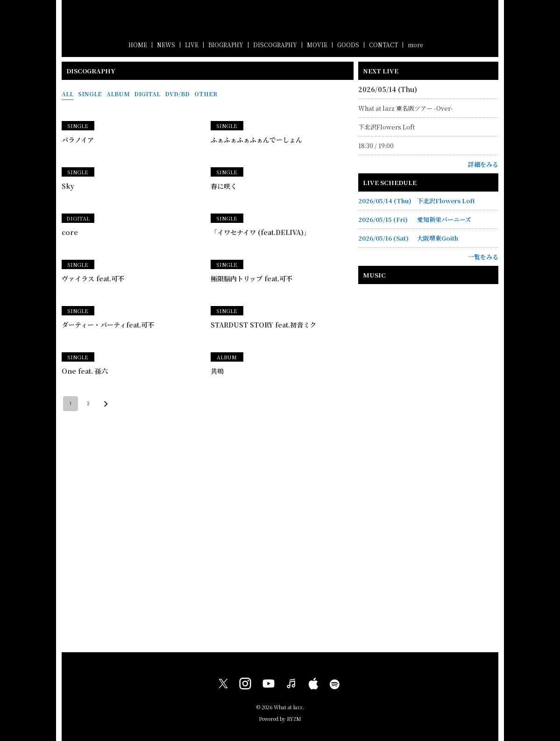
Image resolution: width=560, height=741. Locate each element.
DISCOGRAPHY (275, 45)
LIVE (192, 45)
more (415, 45)
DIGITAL (147, 94)
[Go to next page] (106, 404)
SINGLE (90, 94)
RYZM (294, 719)
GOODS (348, 45)
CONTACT (383, 45)
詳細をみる (483, 164)
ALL (67, 94)
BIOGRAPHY (226, 45)
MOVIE (317, 45)
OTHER (206, 94)
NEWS (166, 45)
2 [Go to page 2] (88, 404)
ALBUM (118, 94)
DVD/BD (177, 94)
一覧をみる (483, 257)
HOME (138, 45)
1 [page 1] (71, 404)
